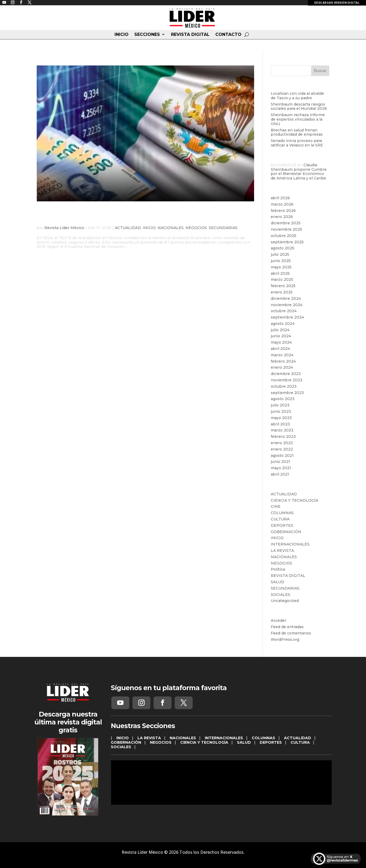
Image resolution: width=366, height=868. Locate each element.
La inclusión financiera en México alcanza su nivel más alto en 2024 (142, 216)
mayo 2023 (281, 418)
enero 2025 (282, 292)
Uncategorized (285, 601)
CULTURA (280, 519)
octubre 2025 (284, 236)
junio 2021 (281, 462)
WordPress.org (285, 639)
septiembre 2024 (287, 317)
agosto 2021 (282, 456)
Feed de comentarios (291, 633)
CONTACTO (228, 35)
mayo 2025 (281, 267)
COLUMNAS (282, 513)
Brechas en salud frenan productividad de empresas (297, 132)
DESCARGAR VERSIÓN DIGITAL (337, 3)
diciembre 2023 (286, 374)
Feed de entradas (287, 627)
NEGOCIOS (196, 228)
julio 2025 (280, 254)
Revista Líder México (64, 228)
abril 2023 (280, 424)
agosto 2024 (283, 324)
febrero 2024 (283, 361)
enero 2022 (282, 449)
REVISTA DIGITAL (190, 35)
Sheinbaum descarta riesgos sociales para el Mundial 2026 (299, 106)
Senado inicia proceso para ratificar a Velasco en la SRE (297, 143)
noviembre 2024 (287, 305)
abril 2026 (280, 198)
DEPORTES (282, 525)
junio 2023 (281, 411)
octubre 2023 (284, 386)
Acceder (279, 620)
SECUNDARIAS (223, 228)
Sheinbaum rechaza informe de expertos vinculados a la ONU (298, 119)
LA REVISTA (282, 551)
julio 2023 (280, 405)
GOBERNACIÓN (286, 532)
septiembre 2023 (287, 393)
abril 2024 (280, 349)
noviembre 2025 (286, 229)
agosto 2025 (282, 248)
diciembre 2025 (286, 223)
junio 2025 (281, 261)
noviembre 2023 (287, 380)
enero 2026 (282, 217)
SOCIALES (281, 595)
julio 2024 (280, 330)
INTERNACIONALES (290, 544)
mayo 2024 (281, 342)
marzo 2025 (282, 279)
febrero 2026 (283, 211)
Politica (278, 569)
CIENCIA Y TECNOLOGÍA (294, 500)
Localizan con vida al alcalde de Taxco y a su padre (297, 96)
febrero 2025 (283, 286)
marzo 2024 (282, 355)
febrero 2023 (283, 437)
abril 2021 (280, 474)
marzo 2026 (282, 204)
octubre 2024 (284, 311)
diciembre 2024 (286, 298)
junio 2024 (281, 336)
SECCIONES (147, 35)
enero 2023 (282, 443)
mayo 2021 (281, 468)
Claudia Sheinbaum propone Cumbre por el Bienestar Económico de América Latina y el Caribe (299, 172)
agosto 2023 (283, 399)
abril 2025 (280, 273)
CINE (276, 506)
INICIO (122, 35)
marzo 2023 (282, 430)
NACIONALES (171, 228)
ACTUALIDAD (128, 228)
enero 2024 (282, 367)
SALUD (277, 582)
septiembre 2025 (287, 242)
